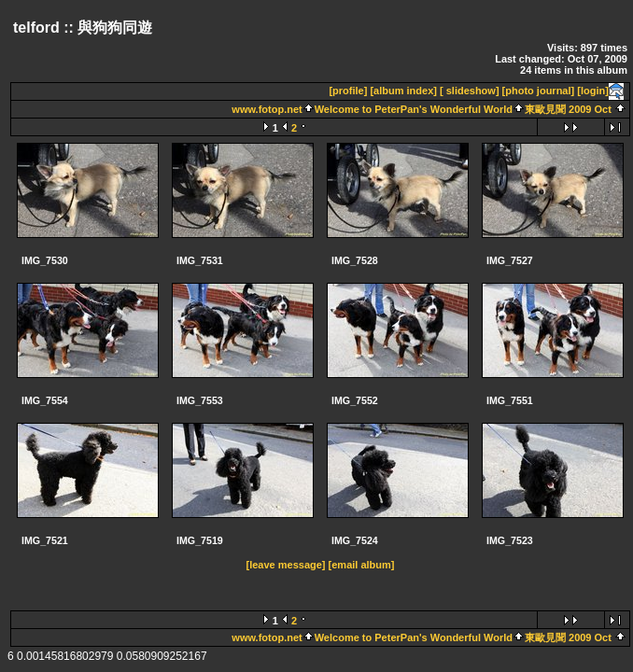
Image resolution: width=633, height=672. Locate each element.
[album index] (403, 91)
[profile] (348, 91)
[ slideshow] (470, 91)
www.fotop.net (267, 109)
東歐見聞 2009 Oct (568, 109)
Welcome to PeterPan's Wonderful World (414, 109)
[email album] (362, 565)
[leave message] (286, 565)
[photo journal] (539, 91)
